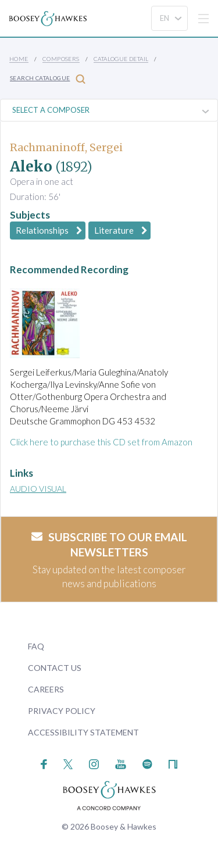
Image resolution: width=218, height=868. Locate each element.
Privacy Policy (62, 711)
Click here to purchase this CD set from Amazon (101, 442)
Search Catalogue (48, 79)
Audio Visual (38, 489)
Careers (46, 689)
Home (19, 59)
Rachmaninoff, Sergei (66, 147)
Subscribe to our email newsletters (109, 545)
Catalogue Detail (121, 59)
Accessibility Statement (83, 732)
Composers (61, 59)
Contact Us (55, 668)
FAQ (36, 646)
